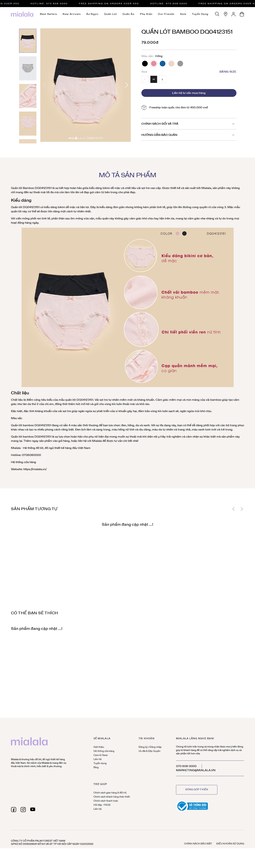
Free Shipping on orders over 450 (116, 4)
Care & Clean (101, 755)
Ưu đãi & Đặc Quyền (150, 751)
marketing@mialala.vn (196, 770)
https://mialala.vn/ (35, 469)
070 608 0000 (186, 766)
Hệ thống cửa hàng (24, 462)
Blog (96, 768)
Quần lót (110, 14)
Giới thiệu (99, 747)
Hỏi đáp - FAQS (102, 805)
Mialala (206, 188)
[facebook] (14, 810)
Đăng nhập (156, 747)
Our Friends (166, 14)
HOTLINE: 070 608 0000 (56, 4)
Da (171, 64)
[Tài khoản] (234, 14)
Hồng (154, 64)
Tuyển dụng (200, 14)
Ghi (180, 64)
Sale (183, 14)
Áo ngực (92, 14)
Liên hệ (98, 759)
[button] (127, 85)
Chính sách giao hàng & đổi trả (110, 793)
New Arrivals (72, 14)
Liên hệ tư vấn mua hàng (189, 93)
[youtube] (33, 810)
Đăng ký (143, 747)
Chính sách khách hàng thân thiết (112, 797)
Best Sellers (49, 14)
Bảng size (228, 72)
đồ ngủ (49, 448)
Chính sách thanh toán (106, 801)
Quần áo (128, 14)
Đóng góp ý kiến (197, 790)
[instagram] (23, 810)
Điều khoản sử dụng (230, 844)
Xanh (163, 64)
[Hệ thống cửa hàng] (225, 14)
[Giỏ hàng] (242, 14)
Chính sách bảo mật (198, 844)
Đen (145, 64)
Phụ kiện (146, 14)
